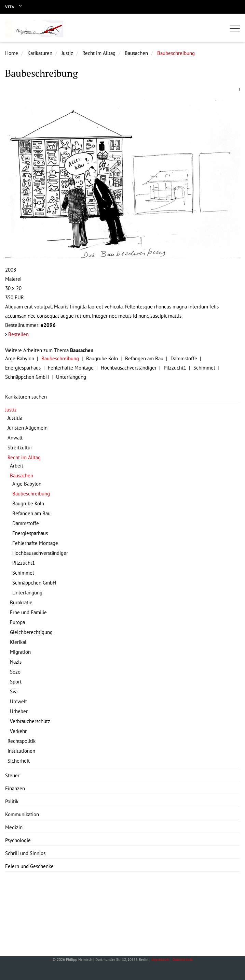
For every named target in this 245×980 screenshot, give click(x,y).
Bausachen (136, 53)
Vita (10, 7)
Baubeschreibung (176, 53)
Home (12, 53)
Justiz (67, 53)
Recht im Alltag (99, 53)
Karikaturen (40, 53)
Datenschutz (183, 960)
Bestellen (18, 334)
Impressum (160, 960)
